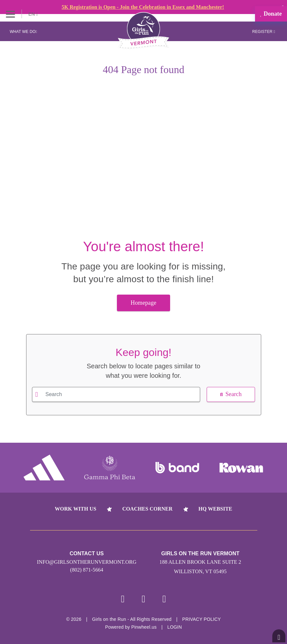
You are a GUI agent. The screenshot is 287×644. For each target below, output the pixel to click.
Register (263, 32)
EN (33, 14)
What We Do (24, 32)
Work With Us (76, 509)
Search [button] (231, 394)
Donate (271, 14)
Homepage (143, 303)
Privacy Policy (201, 619)
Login (175, 627)
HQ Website (215, 509)
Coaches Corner (147, 509)
